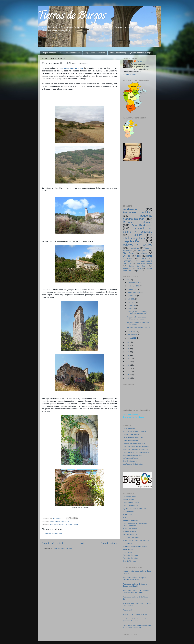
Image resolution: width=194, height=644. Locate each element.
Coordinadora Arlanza (131, 503)
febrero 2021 (133, 335)
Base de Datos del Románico (134, 443)
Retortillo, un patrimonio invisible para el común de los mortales (137, 626)
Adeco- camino (129, 500)
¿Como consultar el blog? (141, 53)
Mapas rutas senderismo (95, 53)
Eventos (127, 256)
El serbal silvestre (130, 531)
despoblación (55, 522)
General (140, 268)
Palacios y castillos (138, 245)
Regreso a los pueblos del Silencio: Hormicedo (137, 318)
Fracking (140, 271)
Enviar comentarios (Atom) (62, 548)
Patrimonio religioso (138, 212)
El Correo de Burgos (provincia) (135, 431)
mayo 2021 (132, 305)
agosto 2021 (132, 296)
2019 (128, 345)
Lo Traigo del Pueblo (131, 458)
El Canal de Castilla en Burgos (139, 327)
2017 (128, 352)
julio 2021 (131, 299)
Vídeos (138, 256)
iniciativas (134, 248)
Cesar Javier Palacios (144, 264)
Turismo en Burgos (130, 528)
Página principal (49, 53)
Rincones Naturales (138, 222)
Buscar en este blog (118, 53)
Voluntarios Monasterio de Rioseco (136, 540)
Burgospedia (128, 543)
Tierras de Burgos (71, 17)
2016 (128, 355)
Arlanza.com (128, 552)
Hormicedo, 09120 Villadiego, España (64, 524)
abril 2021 (131, 309)
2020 (128, 342)
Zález (125, 518)
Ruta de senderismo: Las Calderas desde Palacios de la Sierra (136, 591)
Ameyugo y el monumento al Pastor (136, 614)
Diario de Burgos (129, 428)
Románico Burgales (130, 558)
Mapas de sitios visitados (70, 53)
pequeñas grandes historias (138, 217)
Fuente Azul (127, 610)
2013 (128, 365)
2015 (128, 358)
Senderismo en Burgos (131, 537)
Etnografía (142, 251)
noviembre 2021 (134, 286)
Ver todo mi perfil (129, 74)
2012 (128, 368)
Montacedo (141, 61)
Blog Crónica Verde (130, 461)
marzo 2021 (132, 332)
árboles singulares (134, 238)
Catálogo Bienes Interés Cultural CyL (137, 452)
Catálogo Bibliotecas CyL (132, 455)
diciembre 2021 (133, 283)
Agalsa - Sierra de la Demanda (134, 509)
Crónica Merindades (130, 440)
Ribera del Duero (129, 497)
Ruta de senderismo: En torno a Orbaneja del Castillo (135, 585)
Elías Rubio (65, 522)
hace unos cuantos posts (71, 68)
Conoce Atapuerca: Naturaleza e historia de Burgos (135, 524)
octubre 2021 (133, 289)
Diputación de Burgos (131, 434)
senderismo (130, 209)
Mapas (144, 253)
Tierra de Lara (128, 549)
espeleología (128, 268)
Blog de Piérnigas (130, 561)
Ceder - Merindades (130, 506)
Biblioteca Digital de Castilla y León (136, 446)
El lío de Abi (127, 515)
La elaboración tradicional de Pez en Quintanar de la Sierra (136, 620)
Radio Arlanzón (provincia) (133, 437)
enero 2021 (132, 338)
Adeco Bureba (128, 512)
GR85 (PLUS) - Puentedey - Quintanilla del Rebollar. (138, 313)
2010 (128, 375)
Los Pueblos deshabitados (133, 464)
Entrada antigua (109, 543)
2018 (128, 349)
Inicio (83, 543)
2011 (128, 372)
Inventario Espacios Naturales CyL (136, 449)
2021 (128, 280)
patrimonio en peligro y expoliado (138, 230)
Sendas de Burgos (130, 534)
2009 (128, 378)
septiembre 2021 (134, 292)
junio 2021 (132, 302)
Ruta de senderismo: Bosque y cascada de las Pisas (134, 579)
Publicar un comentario (54, 533)
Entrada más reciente (53, 543)
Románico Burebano (131, 555)
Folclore (138, 235)
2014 (128, 362)
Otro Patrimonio (142, 225)
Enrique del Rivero (138, 266)
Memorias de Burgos (131, 520)
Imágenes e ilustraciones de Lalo (135, 546)
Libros (143, 258)
